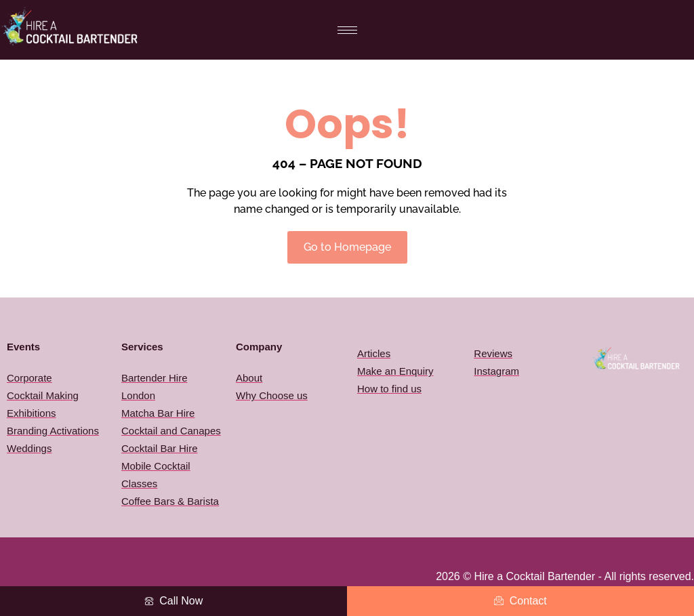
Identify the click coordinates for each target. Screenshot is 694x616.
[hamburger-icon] (347, 30)
